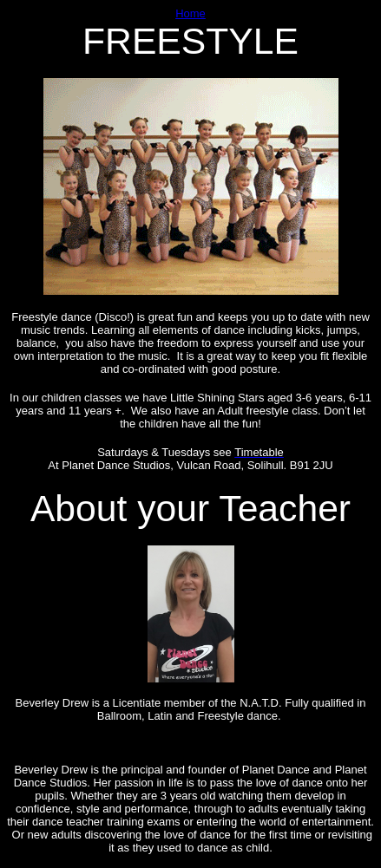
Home (190, 13)
